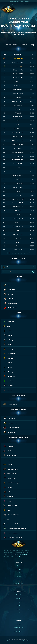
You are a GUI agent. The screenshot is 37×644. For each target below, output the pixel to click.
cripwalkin (18, 164)
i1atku (18, 109)
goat (18, 125)
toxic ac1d (18, 148)
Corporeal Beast (10, 455)
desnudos (18, 66)
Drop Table (18, 598)
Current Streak (11, 303)
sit (18, 121)
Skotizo (8, 451)
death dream (18, 144)
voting (25, 554)
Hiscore (19, 576)
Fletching (8, 362)
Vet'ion (8, 501)
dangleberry (18, 90)
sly (18, 230)
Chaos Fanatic (10, 478)
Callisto (8, 492)
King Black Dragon (11, 469)
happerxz (18, 86)
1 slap (18, 180)
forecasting (18, 203)
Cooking (8, 349)
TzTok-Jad (9, 446)
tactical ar (18, 58)
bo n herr (18, 211)
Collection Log (10, 404)
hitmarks (18, 215)
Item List (19, 595)
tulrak (18, 113)
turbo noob (18, 156)
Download (19, 569)
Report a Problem (18, 631)
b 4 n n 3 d (18, 250)
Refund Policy (27, 641)
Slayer (7, 326)
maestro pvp (18, 62)
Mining (8, 335)
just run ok (18, 183)
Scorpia (8, 487)
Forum (18, 565)
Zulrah (7, 460)
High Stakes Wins (11, 423)
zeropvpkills (18, 152)
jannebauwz (18, 226)
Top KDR (9, 294)
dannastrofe (18, 176)
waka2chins (18, 78)
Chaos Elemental (10, 473)
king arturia (18, 140)
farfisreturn (18, 160)
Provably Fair (19, 602)
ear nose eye (18, 101)
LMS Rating (9, 418)
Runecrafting (9, 376)
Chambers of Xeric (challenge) (15, 528)
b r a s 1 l (18, 129)
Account (18, 580)
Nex (6, 519)
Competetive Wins (11, 427)
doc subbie (18, 105)
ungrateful (18, 234)
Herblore (8, 381)
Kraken (8, 464)
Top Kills (9, 285)
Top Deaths (10, 289)
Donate (19, 573)
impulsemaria (18, 70)
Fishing (8, 344)
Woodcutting (10, 353)
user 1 (18, 82)
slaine (18, 191)
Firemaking (9, 358)
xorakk (18, 97)
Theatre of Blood (11, 533)
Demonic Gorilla (10, 505)
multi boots (18, 74)
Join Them (25, 4)
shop (20, 556)
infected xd (18, 207)
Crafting (8, 367)
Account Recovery (18, 628)
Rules (18, 609)
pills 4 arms (18, 137)
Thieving (8, 372)
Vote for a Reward (18, 584)
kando (18, 223)
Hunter (8, 390)
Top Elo (9, 298)
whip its (18, 195)
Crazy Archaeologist (11, 483)
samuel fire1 (18, 187)
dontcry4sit (18, 219)
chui (18, 242)
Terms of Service (11, 641)
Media (18, 613)
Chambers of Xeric (11, 524)
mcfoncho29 (18, 133)
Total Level (9, 321)
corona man (18, 93)
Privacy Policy (19, 641)
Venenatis (8, 496)
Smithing (8, 340)
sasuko (18, 238)
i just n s (18, 246)
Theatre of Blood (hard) (13, 537)
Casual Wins (9, 432)
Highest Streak (11, 308)
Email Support (19, 624)
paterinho (18, 117)
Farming (8, 385)
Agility (7, 331)
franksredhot (18, 199)
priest (18, 172)
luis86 (18, 168)
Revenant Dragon (11, 514)
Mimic (7, 510)
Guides (18, 606)
